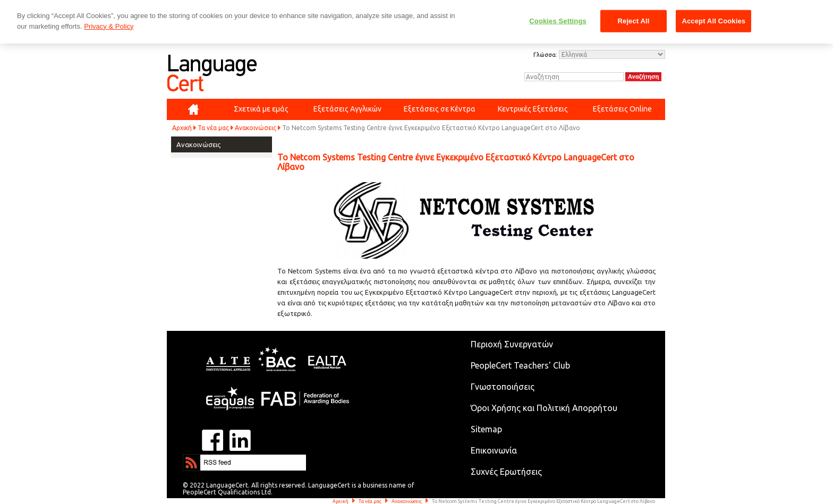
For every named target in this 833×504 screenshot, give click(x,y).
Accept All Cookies (713, 21)
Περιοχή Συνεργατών (512, 344)
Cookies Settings (558, 21)
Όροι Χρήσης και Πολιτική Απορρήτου (544, 408)
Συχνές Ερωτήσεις (506, 472)
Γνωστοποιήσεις (503, 387)
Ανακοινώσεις (256, 128)
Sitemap (486, 429)
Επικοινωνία (494, 450)
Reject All (634, 21)
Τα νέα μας (213, 128)
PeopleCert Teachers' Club (520, 365)
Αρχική (182, 128)
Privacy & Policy (109, 26)
